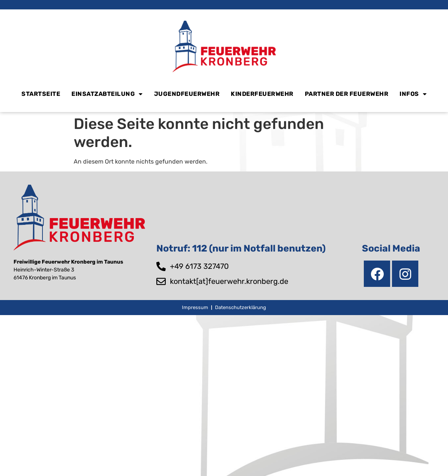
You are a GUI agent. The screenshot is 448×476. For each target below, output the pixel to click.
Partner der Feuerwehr (347, 94)
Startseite (41, 94)
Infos (413, 94)
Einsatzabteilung (107, 94)
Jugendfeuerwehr (187, 94)
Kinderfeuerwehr (262, 94)
